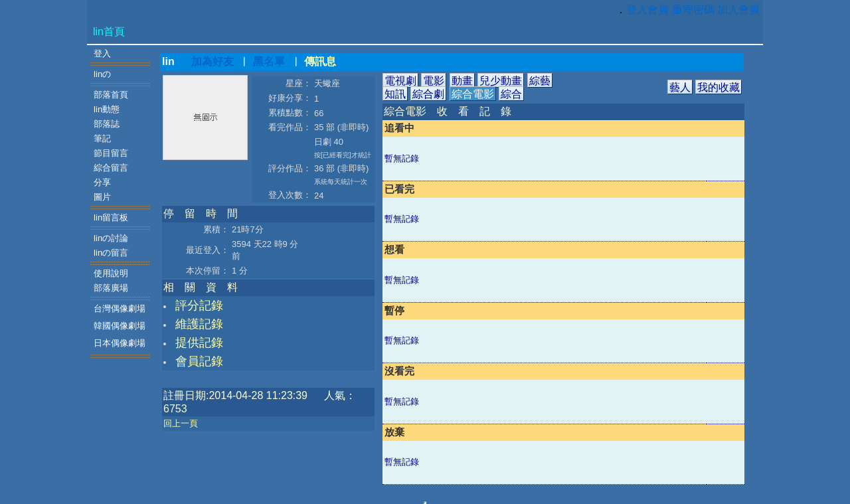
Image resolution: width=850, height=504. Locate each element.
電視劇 (400, 81)
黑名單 (269, 61)
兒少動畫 (501, 81)
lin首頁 (109, 32)
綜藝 (540, 81)
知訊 (395, 94)
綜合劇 (428, 94)
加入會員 (738, 10)
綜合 (511, 94)
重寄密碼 (693, 10)
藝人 (680, 87)
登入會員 (647, 10)
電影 (434, 81)
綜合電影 (473, 94)
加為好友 (212, 61)
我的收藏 (719, 87)
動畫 (462, 81)
